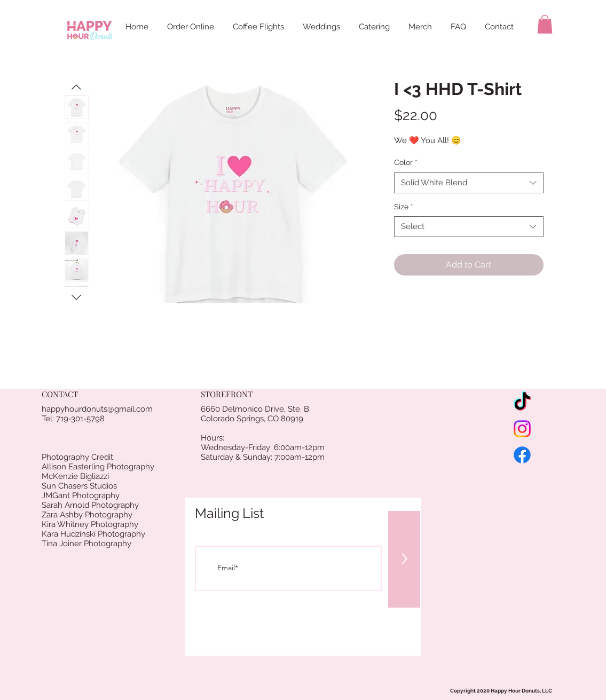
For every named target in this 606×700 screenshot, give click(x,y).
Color (406, 162)
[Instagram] (522, 429)
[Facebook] (522, 455)
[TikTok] (522, 403)
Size (404, 207)
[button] (545, 24)
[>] (404, 559)
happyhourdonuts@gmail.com (97, 409)
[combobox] (469, 183)
